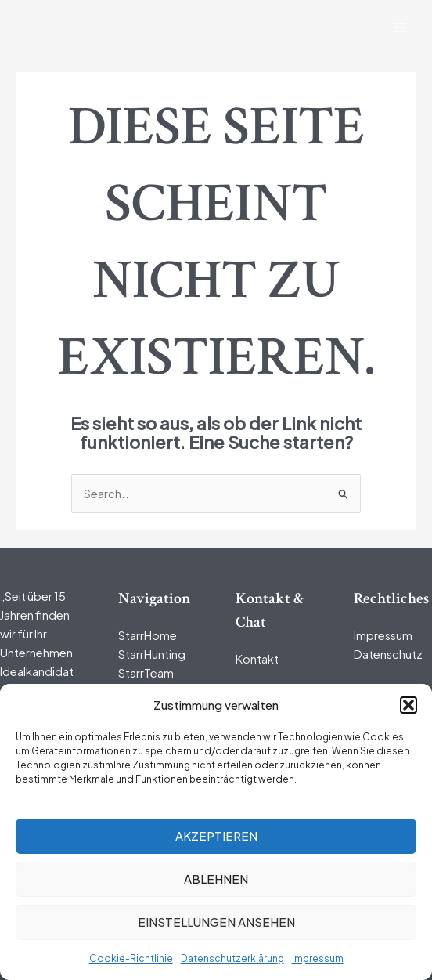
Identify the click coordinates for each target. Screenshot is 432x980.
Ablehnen (216, 879)
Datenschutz (388, 654)
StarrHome (148, 635)
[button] (409, 705)
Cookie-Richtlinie (131, 958)
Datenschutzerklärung (232, 958)
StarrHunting (152, 654)
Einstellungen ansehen (216, 922)
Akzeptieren (216, 835)
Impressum (318, 958)
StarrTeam (146, 673)
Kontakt (257, 659)
